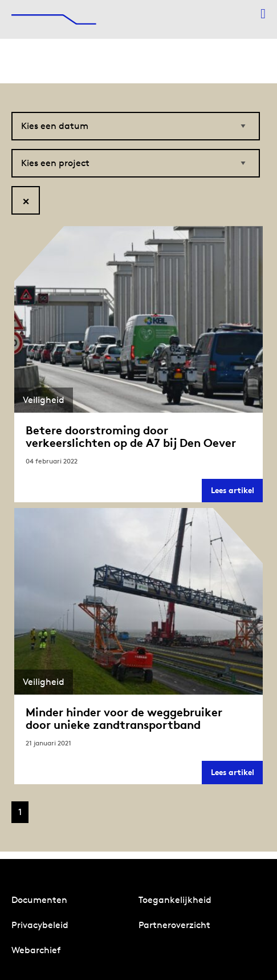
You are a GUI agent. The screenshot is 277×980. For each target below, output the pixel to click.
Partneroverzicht (174, 925)
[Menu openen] (263, 14)
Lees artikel (237, 493)
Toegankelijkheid (175, 900)
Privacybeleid (40, 925)
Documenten (39, 900)
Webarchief (36, 950)
